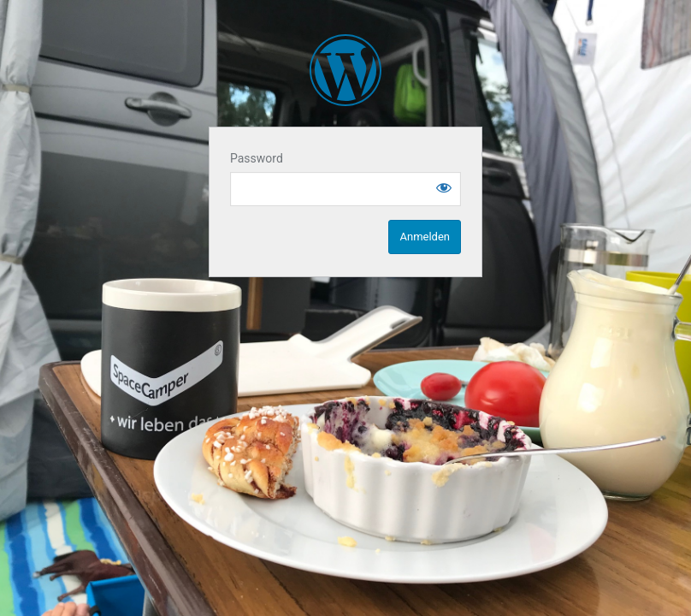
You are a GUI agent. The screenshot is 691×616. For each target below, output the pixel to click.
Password (257, 158)
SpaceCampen (345, 70)
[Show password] (444, 187)
